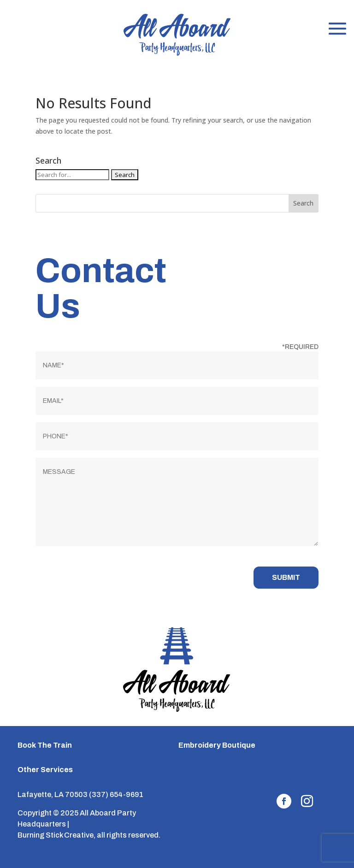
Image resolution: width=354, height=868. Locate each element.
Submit (286, 577)
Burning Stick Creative (56, 835)
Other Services (45, 770)
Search (303, 203)
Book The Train (45, 745)
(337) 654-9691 (116, 794)
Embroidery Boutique (217, 745)
